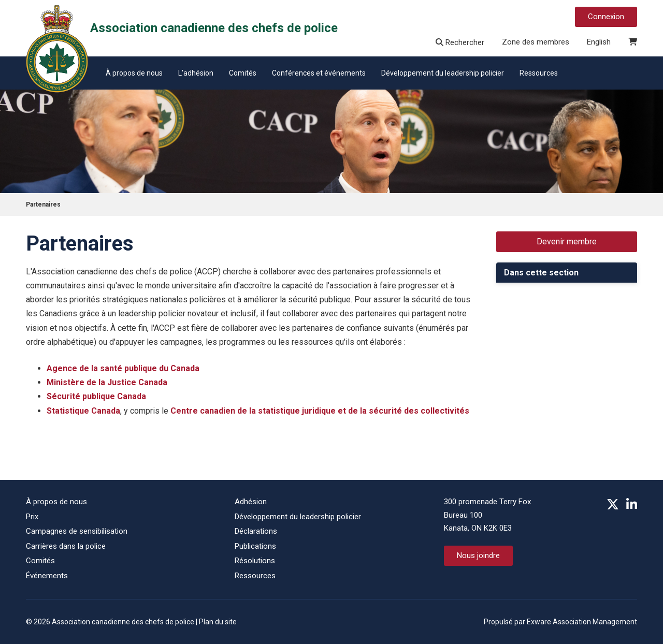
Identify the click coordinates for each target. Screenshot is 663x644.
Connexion (606, 17)
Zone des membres (536, 42)
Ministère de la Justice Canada (107, 382)
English (599, 42)
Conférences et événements (319, 73)
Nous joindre (478, 555)
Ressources (539, 73)
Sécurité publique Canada (96, 396)
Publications (255, 546)
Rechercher (460, 42)
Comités (243, 73)
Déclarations (256, 531)
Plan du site (218, 622)
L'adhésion (196, 73)
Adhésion (251, 502)
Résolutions (255, 561)
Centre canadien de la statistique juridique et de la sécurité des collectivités (320, 411)
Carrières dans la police (66, 546)
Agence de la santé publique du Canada (123, 368)
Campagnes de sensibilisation (77, 531)
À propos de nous (134, 73)
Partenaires (43, 204)
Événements (47, 576)
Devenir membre (567, 242)
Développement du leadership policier (443, 73)
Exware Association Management (582, 622)
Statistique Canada (83, 411)
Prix (32, 517)
